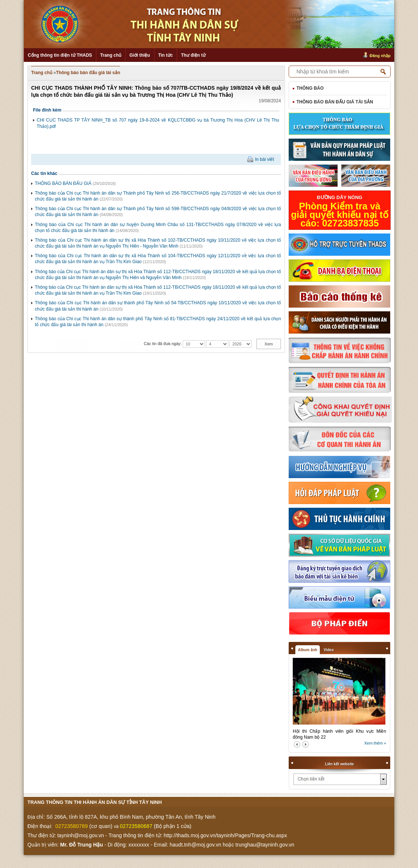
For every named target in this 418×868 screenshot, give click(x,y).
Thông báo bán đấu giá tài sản (88, 73)
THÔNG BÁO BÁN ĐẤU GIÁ (63, 183)
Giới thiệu (140, 55)
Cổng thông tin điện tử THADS (60, 55)
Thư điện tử (193, 55)
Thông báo (310, 88)
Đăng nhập (380, 56)
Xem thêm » (375, 743)
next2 (306, 744)
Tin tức (166, 55)
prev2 (297, 744)
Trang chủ (111, 55)
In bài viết (265, 159)
